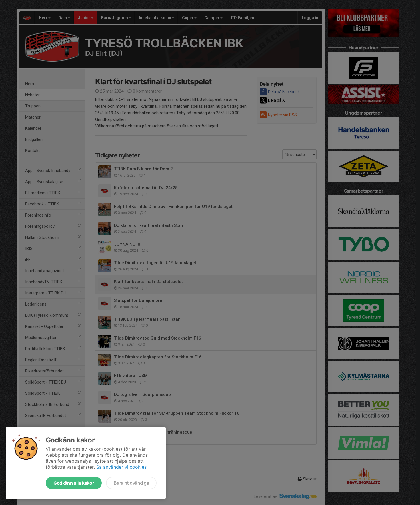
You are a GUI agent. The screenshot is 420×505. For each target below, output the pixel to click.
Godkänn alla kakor (74, 483)
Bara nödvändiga (131, 483)
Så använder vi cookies (121, 467)
